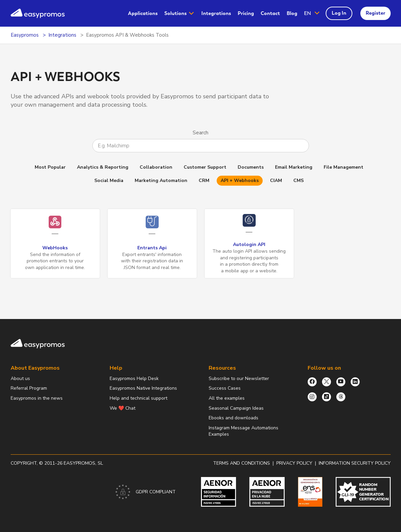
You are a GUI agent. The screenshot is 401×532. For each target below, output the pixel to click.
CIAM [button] (276, 180)
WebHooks (55, 248)
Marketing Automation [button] (161, 180)
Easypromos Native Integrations (143, 388)
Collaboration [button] (156, 167)
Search (200, 133)
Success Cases (225, 388)
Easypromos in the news (37, 398)
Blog (292, 13)
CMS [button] (298, 180)
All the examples (227, 398)
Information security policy (355, 463)
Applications (143, 13)
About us (20, 378)
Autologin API (249, 244)
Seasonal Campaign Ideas (236, 408)
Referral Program (29, 388)
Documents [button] (251, 167)
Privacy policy (294, 463)
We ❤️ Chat (122, 408)
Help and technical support (138, 398)
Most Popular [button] (50, 167)
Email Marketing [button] (294, 167)
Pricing (246, 13)
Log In (339, 13)
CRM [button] (204, 180)
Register (375, 13)
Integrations (216, 13)
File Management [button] (343, 167)
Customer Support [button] (205, 167)
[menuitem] (143, 13)
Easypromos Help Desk (134, 378)
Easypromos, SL (83, 463)
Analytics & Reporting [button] (103, 167)
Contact (270, 13)
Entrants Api (152, 248)
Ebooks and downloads (233, 418)
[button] (312, 13)
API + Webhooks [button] (240, 180)
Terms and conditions (241, 463)
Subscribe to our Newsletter (239, 378)
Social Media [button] (109, 180)
